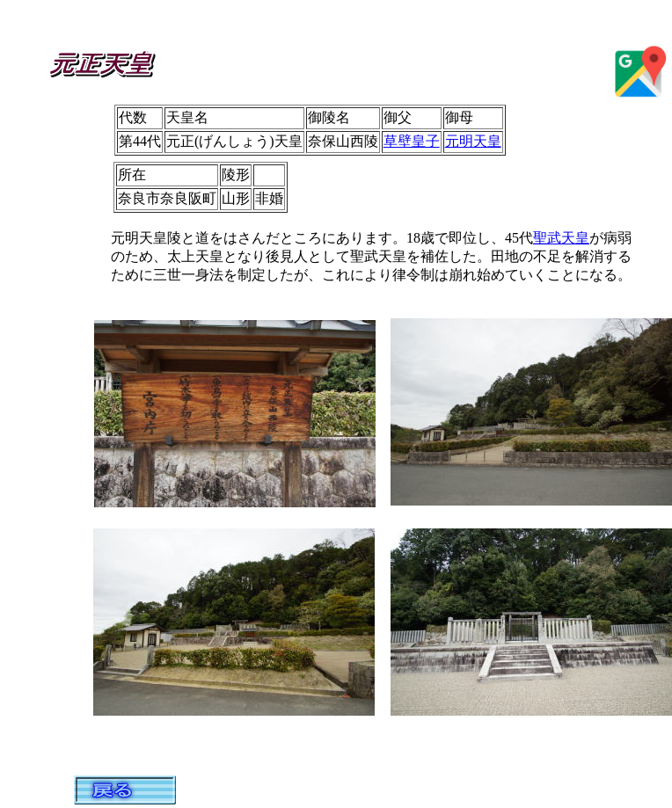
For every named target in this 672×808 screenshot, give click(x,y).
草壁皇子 (412, 141)
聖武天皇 (561, 238)
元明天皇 (473, 141)
